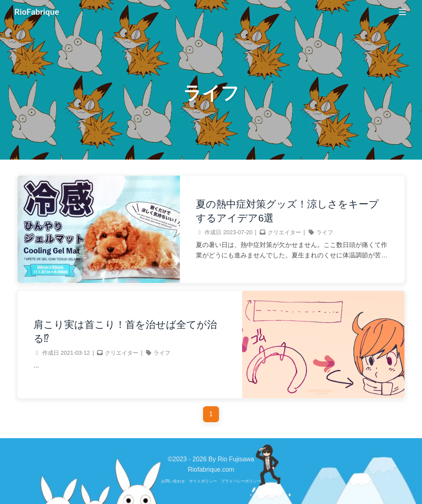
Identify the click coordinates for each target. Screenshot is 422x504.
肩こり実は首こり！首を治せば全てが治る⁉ (125, 332)
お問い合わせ (173, 481)
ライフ (325, 232)
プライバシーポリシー (241, 481)
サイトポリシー (203, 481)
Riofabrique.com (211, 469)
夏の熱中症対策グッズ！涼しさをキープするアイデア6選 (287, 211)
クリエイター (284, 232)
